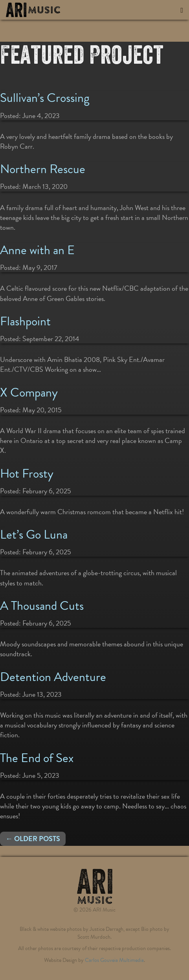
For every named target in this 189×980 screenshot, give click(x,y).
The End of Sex (37, 758)
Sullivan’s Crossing (45, 98)
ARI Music (45, 10)
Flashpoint (25, 321)
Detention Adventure (53, 677)
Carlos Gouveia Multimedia (114, 960)
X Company (29, 392)
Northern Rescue (43, 169)
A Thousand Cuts (42, 606)
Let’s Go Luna (34, 534)
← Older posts (33, 839)
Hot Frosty (27, 473)
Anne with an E (37, 250)
